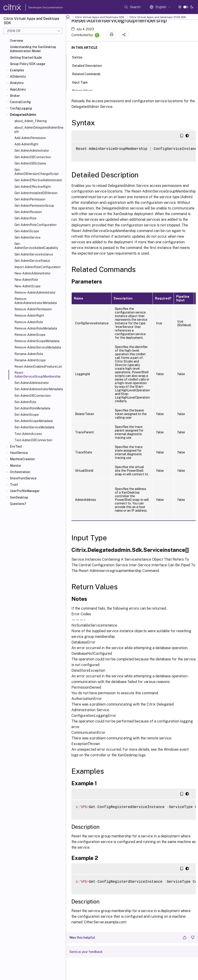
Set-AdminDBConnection (33, 396)
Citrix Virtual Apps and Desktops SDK (100, 17)
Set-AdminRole (25, 402)
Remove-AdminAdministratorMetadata (36, 301)
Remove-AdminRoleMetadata (36, 328)
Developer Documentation (39, 7)
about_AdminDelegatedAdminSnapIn (39, 130)
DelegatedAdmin (23, 115)
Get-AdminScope (27, 231)
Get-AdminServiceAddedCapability (36, 246)
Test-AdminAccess (28, 434)
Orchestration (20, 472)
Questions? (18, 504)
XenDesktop (19, 497)
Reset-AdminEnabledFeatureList (38, 367)
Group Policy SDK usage (28, 64)
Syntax (80, 57)
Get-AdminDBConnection (33, 157)
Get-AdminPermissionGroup (34, 206)
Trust (14, 485)
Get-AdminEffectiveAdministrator (38, 180)
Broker (15, 96)
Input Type (82, 82)
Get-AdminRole (25, 218)
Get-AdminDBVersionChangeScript (36, 172)
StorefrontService (23, 478)
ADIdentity (18, 77)
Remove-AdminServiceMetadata (38, 347)
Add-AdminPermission (30, 138)
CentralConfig (20, 102)
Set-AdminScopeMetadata (34, 421)
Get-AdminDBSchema (30, 163)
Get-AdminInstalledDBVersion (36, 193)
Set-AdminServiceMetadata (34, 427)
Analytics (17, 83)
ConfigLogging (21, 108)
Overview (17, 41)
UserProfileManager (25, 491)
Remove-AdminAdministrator (35, 293)
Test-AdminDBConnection (33, 440)
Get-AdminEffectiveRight (33, 187)
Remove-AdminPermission (33, 309)
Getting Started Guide (26, 58)
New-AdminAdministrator (33, 273)
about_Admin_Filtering (31, 121)
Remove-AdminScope (30, 335)
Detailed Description (89, 65)
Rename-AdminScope (30, 360)
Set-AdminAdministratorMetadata (39, 389)
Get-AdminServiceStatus (32, 261)
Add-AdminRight (26, 144)
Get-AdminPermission (30, 199)
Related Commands (89, 74)
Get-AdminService (27, 237)
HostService (19, 453)
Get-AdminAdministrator (32, 151)
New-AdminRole (26, 280)
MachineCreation (22, 459)
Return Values (85, 90)
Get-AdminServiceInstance (34, 254)
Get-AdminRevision (28, 212)
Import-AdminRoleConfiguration (38, 267)
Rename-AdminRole (29, 354)
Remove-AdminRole (29, 322)
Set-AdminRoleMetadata (32, 408)
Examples (17, 70)
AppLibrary (18, 89)
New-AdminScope (27, 286)
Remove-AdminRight (29, 316)
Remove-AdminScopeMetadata (37, 341)
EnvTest (16, 446)
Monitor (16, 466)
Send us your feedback (86, 952)
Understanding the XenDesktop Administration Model (33, 49)
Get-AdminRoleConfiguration (35, 225)
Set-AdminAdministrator (32, 383)
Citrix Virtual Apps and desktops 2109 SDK (158, 17)
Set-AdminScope (27, 415)
